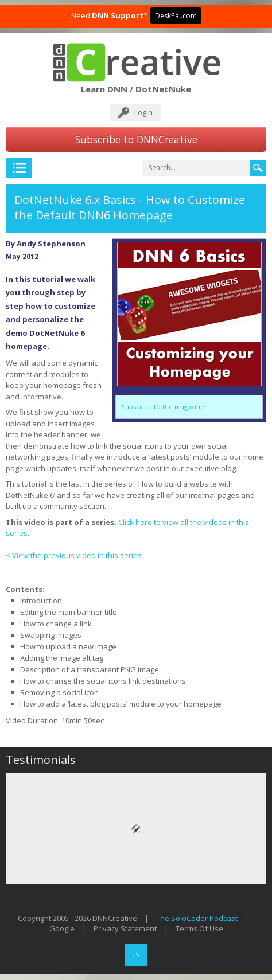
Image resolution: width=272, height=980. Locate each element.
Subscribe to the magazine (163, 407)
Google (62, 928)
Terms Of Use (199, 928)
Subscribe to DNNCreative (136, 139)
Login (143, 112)
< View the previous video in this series (74, 555)
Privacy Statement (125, 928)
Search (258, 168)
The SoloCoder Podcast (197, 918)
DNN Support (118, 15)
